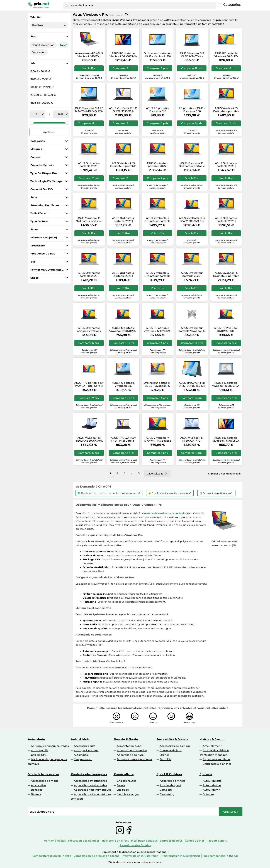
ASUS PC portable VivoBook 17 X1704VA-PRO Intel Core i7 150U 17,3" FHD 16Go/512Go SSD (157, 330)
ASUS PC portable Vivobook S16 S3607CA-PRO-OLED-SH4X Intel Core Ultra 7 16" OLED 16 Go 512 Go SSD (123, 384)
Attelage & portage (86, 750)
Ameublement (212, 746)
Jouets (121, 785)
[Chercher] (66, 5)
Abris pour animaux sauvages (50, 746)
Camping (166, 790)
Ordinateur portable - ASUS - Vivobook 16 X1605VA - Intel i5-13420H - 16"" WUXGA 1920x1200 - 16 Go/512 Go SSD (158, 384)
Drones (165, 755)
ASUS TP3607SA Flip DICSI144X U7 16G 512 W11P (192, 384)
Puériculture (124, 774)
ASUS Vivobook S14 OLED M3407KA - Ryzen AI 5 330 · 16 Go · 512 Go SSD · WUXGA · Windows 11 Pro (192, 55)
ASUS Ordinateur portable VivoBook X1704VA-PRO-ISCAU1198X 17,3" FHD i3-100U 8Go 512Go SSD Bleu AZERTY (89, 330)
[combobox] (143, 5)
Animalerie (36, 739)
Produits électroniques (89, 774)
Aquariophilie (40, 750)
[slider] (32, 123)
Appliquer (49, 132)
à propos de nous (171, 841)
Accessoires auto (85, 746)
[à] (60, 114)
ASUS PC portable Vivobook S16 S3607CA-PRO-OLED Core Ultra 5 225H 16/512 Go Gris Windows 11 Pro (157, 110)
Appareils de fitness (173, 781)
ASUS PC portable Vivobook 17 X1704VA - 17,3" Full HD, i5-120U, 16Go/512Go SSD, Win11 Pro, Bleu (123, 330)
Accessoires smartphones (90, 781)
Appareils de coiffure (130, 755)
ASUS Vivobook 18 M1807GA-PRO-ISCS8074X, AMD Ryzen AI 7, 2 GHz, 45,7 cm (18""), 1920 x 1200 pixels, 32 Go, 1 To (192, 439)
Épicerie (206, 774)
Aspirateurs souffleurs (217, 759)
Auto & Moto (81, 739)
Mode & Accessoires (44, 774)
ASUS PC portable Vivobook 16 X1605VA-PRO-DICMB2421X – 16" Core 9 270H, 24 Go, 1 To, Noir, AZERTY (123, 55)
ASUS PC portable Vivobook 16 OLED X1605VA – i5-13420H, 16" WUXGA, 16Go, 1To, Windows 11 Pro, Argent (226, 55)
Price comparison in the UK (220, 856)
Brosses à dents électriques (135, 759)
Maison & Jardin (212, 739)
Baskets (36, 794)
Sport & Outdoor (169, 774)
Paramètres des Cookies (135, 845)
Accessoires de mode (45, 781)
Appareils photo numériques (93, 790)
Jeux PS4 (166, 759)
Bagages (37, 790)
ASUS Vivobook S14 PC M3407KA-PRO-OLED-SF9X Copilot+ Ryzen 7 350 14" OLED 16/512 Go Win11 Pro (89, 110)
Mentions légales (55, 841)
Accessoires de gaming (175, 746)
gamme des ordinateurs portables (165, 513)
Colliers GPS (39, 755)
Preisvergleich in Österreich (140, 856)
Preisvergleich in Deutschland (180, 856)
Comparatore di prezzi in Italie (52, 856)
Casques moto (83, 759)
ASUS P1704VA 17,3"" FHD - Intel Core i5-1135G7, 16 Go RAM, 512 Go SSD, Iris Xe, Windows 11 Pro (123, 439)
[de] (37, 114)
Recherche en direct (115, 841)
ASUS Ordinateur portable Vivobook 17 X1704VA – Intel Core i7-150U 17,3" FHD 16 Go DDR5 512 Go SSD (192, 330)
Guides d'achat (195, 841)
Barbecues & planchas (217, 764)
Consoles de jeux (171, 750)
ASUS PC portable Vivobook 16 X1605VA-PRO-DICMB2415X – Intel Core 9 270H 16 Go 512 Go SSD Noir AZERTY (226, 439)
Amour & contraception (132, 750)
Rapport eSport (217, 841)
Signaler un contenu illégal (224, 474)
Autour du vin (211, 790)
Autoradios (81, 755)
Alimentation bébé (129, 746)
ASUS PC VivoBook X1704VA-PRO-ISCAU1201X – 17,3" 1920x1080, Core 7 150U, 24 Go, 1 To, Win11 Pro (226, 330)
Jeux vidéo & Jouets (172, 739)
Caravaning (167, 794)
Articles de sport (170, 785)
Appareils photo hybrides (90, 785)
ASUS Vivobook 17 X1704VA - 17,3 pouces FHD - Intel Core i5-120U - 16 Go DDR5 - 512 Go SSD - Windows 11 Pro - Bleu (158, 439)
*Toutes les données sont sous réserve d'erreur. (135, 862)
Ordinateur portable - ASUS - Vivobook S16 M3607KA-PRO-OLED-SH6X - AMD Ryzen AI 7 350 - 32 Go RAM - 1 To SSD (158, 55)
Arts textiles (39, 785)
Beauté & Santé (126, 739)
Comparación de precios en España (97, 856)
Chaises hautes (127, 781)
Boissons (208, 794)
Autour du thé (212, 785)
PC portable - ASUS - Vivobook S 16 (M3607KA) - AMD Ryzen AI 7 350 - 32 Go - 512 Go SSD (192, 110)
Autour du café (212, 781)
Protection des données (84, 841)
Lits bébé (123, 790)
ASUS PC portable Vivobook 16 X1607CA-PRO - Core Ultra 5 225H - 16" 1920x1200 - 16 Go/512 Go (226, 384)
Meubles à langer (128, 794)
